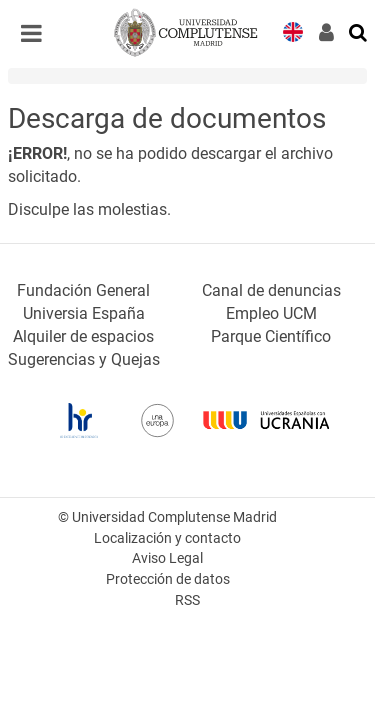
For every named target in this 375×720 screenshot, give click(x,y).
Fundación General (83, 290)
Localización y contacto (167, 538)
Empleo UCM (271, 313)
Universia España (84, 313)
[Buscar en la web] (359, 31)
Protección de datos (168, 579)
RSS (187, 600)
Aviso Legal (167, 558)
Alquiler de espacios (83, 336)
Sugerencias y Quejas (84, 359)
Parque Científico (271, 336)
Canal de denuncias (271, 290)
